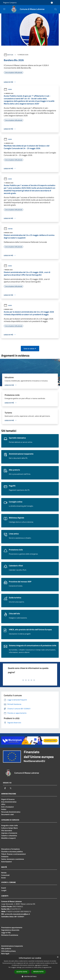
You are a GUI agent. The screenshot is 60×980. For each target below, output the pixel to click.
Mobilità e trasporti (8, 838)
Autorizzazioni (6, 862)
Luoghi (4, 890)
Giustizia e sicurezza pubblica (12, 851)
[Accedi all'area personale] (52, 3)
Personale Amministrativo (11, 812)
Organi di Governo (8, 799)
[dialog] (30, 967)
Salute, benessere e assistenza (13, 859)
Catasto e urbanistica (9, 836)
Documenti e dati (7, 814)
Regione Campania (10, 3)
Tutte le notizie (30, 349)
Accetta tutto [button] (22, 972)
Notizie (10, 55)
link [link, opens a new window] (50, 967)
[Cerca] (56, 9)
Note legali (5, 954)
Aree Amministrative (9, 802)
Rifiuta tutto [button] (39, 972)
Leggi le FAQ (6, 933)
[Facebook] (5, 788)
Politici (4, 809)
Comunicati (5, 875)
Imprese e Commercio (9, 833)
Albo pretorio (6, 948)
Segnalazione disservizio (10, 930)
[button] (30, 976)
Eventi (4, 888)
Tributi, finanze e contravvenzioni (13, 854)
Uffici (3, 804)
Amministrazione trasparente (12, 946)
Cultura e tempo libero (10, 828)
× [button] (58, 957)
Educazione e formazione (10, 849)
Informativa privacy (8, 951)
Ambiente (5, 857)
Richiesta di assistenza (10, 935)
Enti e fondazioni (7, 807)
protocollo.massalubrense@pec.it (17, 914)
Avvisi (8, 89)
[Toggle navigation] (4, 9)
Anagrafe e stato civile (10, 825)
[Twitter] (11, 788)
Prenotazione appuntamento (12, 927)
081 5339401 (19, 917)
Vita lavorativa (7, 830)
